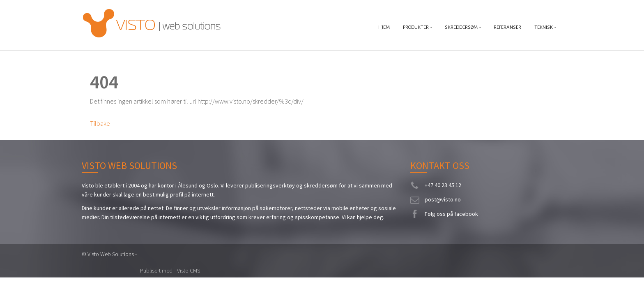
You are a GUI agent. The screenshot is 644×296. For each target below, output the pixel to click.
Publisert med (157, 271)
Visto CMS (189, 271)
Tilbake (100, 123)
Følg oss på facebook (451, 214)
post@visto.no (443, 199)
